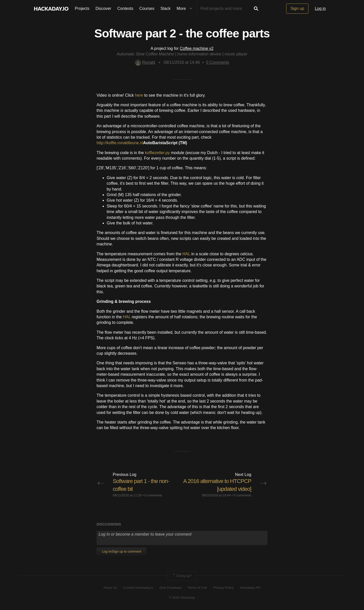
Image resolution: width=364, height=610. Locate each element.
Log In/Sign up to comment (121, 551)
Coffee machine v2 (197, 48)
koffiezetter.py (157, 153)
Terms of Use (198, 588)
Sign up (297, 8)
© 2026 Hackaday (182, 597)
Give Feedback (170, 588)
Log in (320, 8)
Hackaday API (250, 588)
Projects (82, 8)
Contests (125, 8)
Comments (218, 62)
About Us (110, 588)
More (186, 9)
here (139, 95)
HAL (186, 254)
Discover (103, 8)
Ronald (145, 62)
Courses (147, 8)
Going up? (182, 576)
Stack (166, 8)
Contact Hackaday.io (138, 588)
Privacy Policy (224, 588)
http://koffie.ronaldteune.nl (120, 143)
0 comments (153, 495)
